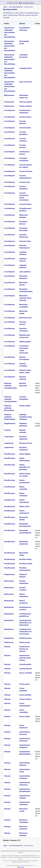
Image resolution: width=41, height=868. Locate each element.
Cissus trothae (25, 717)
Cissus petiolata (25, 695)
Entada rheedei (25, 406)
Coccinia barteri (25, 128)
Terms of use (20, 867)
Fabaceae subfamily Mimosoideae (9, 408)
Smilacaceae (9, 642)
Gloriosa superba (26, 102)
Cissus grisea (24, 684)
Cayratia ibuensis (26, 669)
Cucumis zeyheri (25, 204)
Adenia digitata (25, 454)
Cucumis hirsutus (26, 171)
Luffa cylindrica (25, 272)
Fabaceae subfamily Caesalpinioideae (10, 386)
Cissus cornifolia (26, 673)
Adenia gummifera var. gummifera (25, 467)
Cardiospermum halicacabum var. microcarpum (26, 632)
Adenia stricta (24, 506)
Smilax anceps (25, 642)
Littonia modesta (25, 106)
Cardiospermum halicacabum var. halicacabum (26, 623)
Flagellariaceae (10, 423)
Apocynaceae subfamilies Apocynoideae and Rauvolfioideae (10, 32)
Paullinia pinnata (25, 638)
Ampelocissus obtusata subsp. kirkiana (25, 658)
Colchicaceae (9, 102)
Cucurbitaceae (9, 110)
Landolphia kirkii (25, 68)
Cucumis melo (25, 182)
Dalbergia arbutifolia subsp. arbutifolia (26, 417)
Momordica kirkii (25, 318)
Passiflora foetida (26, 564)
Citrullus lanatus (25, 117)
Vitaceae (7, 647)
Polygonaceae (9, 574)
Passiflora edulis (25, 559)
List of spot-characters (16, 7)
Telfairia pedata (25, 342)
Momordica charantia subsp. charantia (25, 298)
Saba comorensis (26, 82)
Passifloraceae (10, 454)
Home (5, 7)
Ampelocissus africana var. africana (25, 649)
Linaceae (7, 430)
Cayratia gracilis (25, 664)
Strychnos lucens (26, 443)
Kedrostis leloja (25, 241)
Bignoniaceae (9, 95)
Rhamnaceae (9, 581)
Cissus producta (25, 699)
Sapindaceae (9, 607)
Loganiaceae (9, 437)
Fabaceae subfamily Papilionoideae (10, 417)
